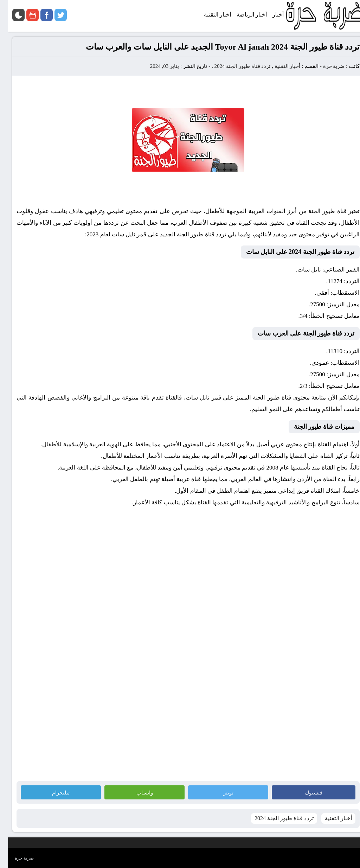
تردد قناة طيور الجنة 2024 (234, 66)
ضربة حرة (325, 66)
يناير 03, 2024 (156, 66)
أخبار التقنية (279, 66)
